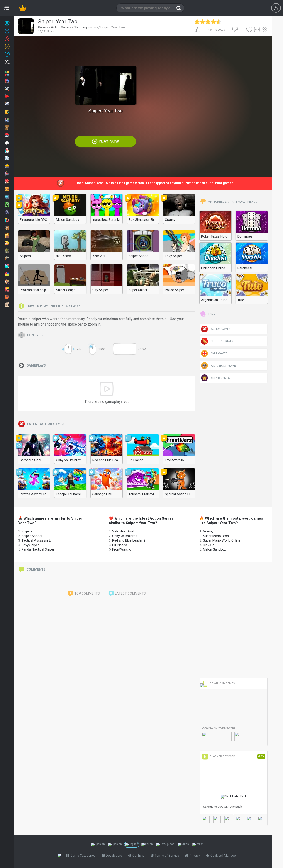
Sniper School (32, 536)
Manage (231, 856)
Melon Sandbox (214, 549)
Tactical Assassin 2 (36, 540)
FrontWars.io (122, 549)
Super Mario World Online (222, 540)
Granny (208, 531)
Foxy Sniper (30, 545)
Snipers (27, 531)
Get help (137, 856)
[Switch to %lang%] (98, 845)
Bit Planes (120, 545)
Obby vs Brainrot (124, 536)
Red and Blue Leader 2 (129, 540)
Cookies (215, 856)
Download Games (218, 683)
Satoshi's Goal (123, 531)
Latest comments (127, 594)
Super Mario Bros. (216, 536)
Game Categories (82, 856)
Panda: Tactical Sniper (38, 549)
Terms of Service (166, 856)
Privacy (194, 856)
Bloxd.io (209, 545)
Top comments (84, 594)
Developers (113, 856)
